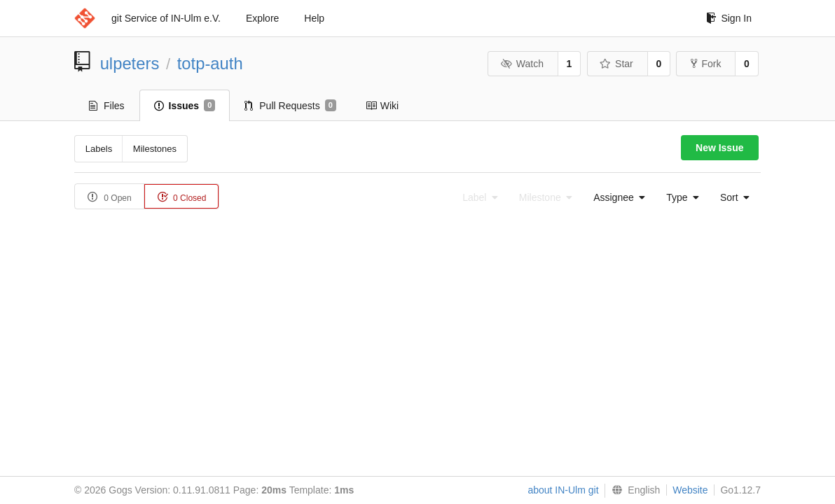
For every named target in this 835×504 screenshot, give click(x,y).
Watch (522, 64)
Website (690, 490)
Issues (185, 106)
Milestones (155, 149)
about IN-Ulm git (563, 490)
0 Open (110, 197)
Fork (706, 64)
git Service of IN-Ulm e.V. (166, 18)
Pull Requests (290, 106)
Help (314, 18)
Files (107, 106)
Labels (99, 149)
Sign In (729, 18)
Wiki (382, 106)
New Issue (719, 148)
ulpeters (130, 63)
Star (616, 64)
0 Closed (182, 197)
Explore (262, 18)
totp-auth (210, 63)
